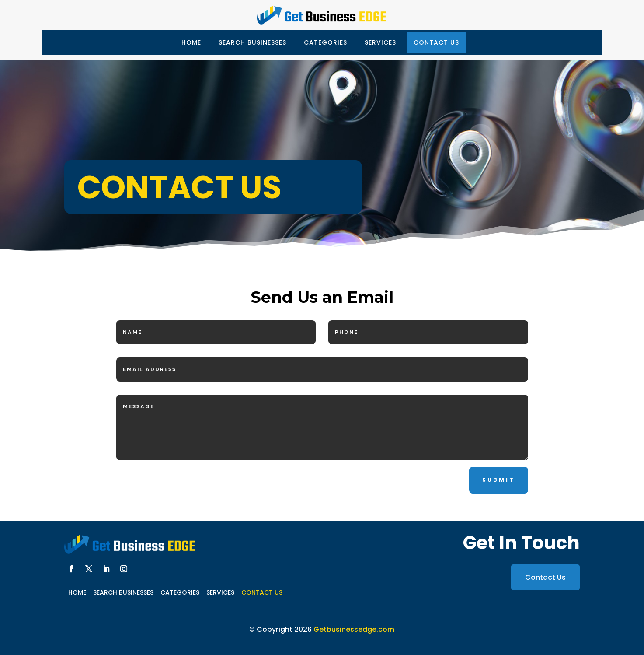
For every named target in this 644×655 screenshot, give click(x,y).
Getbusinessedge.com (354, 629)
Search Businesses (252, 42)
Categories (325, 42)
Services (380, 42)
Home (191, 42)
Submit (499, 480)
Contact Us (436, 42)
